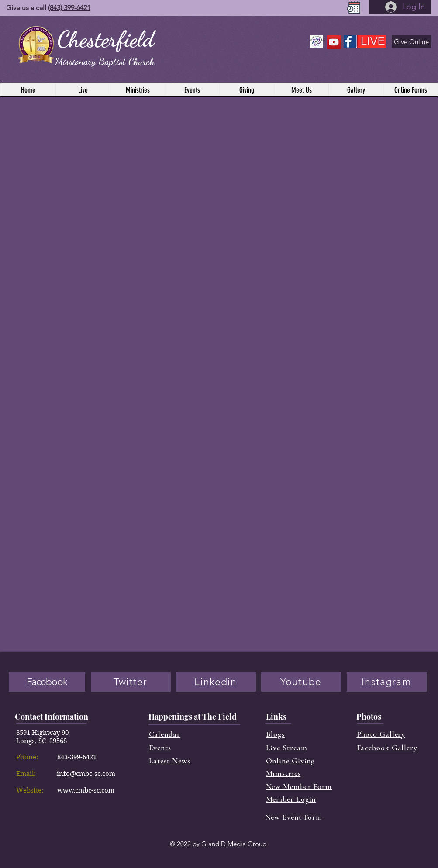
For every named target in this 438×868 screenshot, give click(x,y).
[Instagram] (387, 682)
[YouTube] (334, 42)
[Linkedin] (216, 682)
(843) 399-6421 (69, 8)
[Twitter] (131, 682)
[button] (410, 90)
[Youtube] (301, 682)
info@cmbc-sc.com (86, 774)
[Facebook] (47, 682)
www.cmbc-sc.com (86, 790)
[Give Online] (411, 41)
